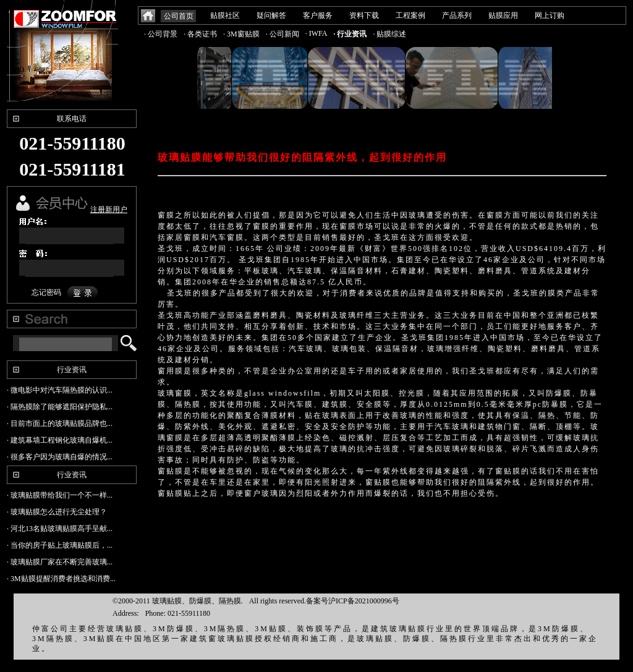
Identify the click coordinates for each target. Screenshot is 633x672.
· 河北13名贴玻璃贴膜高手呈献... (60, 529)
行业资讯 (72, 370)
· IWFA (316, 33)
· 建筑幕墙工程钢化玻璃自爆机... (60, 440)
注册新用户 (109, 210)
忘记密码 (46, 292)
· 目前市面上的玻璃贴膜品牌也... (60, 423)
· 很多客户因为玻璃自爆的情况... (60, 457)
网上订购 (550, 15)
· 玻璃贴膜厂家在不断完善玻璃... (60, 562)
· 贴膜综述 (389, 34)
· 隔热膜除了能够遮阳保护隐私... (60, 407)
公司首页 (179, 16)
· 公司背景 (161, 34)
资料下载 (364, 15)
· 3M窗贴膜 (241, 34)
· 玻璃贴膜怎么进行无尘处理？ (57, 512)
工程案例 (410, 15)
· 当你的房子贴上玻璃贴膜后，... (60, 545)
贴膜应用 (503, 15)
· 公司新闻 (283, 34)
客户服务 (318, 15)
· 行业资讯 (350, 34)
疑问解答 (271, 15)
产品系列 (457, 15)
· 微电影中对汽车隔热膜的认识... (60, 390)
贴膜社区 (225, 15)
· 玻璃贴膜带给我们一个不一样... (60, 495)
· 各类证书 (200, 34)
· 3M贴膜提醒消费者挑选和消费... (61, 579)
